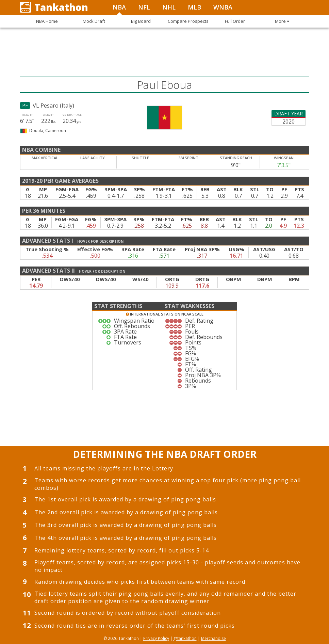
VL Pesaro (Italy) (53, 106)
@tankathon (185, 638)
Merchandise (213, 638)
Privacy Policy (156, 638)
